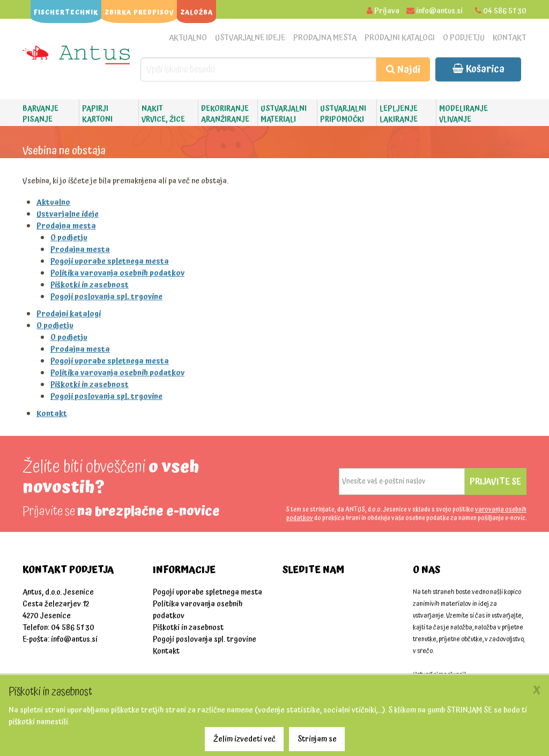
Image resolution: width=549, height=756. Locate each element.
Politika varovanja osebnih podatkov (117, 273)
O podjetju (464, 38)
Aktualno (188, 38)
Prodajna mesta (325, 38)
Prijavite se (495, 481)
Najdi (403, 69)
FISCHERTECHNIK (66, 13)
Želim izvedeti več (244, 739)
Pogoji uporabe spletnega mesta (110, 261)
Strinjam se (317, 739)
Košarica (478, 69)
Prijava (387, 11)
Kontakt (510, 38)
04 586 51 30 (505, 11)
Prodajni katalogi (400, 38)
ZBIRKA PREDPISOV (139, 13)
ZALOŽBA (196, 13)
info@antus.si (439, 11)
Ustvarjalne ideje (250, 38)
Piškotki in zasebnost (90, 285)
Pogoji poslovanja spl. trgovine (106, 297)
